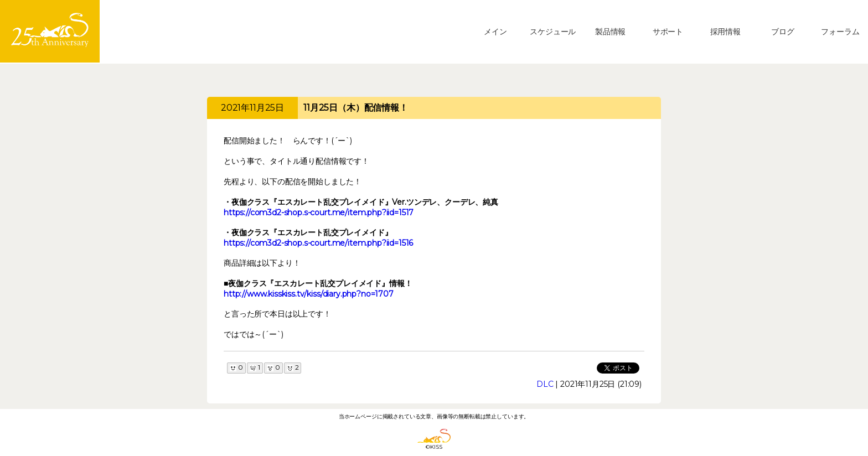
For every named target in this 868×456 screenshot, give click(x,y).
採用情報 (725, 32)
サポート (668, 32)
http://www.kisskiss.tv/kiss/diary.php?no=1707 (309, 294)
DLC (545, 384)
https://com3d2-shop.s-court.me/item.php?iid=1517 (319, 213)
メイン (495, 32)
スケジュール (553, 32)
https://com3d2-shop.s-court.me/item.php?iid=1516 (318, 243)
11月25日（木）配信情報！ (356, 108)
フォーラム (840, 32)
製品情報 (610, 32)
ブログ (783, 32)
